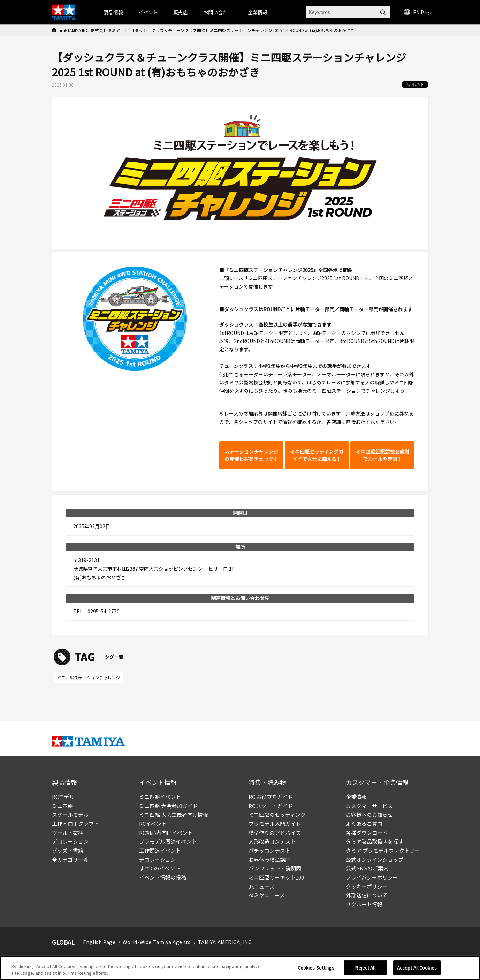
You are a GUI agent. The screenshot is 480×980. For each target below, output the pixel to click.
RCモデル (63, 797)
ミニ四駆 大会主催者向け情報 (174, 814)
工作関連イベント (160, 850)
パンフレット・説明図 (275, 868)
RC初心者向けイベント (166, 833)
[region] (240, 968)
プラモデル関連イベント (168, 841)
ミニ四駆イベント (160, 797)
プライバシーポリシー (372, 877)
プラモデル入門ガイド (275, 824)
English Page (99, 942)
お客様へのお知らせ (369, 814)
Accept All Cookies (417, 968)
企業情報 (356, 797)
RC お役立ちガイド (271, 797)
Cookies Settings (316, 968)
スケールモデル (70, 814)
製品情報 (113, 12)
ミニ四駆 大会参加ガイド (168, 806)
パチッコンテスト (269, 850)
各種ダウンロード (367, 833)
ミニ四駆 (62, 806)
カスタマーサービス (369, 806)
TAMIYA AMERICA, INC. (225, 942)
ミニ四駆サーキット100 (276, 877)
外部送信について (367, 895)
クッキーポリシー (367, 886)
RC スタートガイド (271, 806)
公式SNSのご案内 (367, 868)
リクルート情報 (364, 904)
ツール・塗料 (68, 833)
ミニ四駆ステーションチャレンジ (89, 677)
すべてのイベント (160, 868)
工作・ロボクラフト (75, 824)
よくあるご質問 (364, 824)
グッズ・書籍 (68, 850)
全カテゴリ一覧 (70, 859)
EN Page (418, 12)
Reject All (365, 968)
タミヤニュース (267, 895)
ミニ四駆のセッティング (277, 814)
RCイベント (153, 824)
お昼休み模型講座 (269, 859)
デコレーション (70, 841)
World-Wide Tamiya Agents (157, 942)
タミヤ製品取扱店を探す (375, 841)
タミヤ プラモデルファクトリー (383, 850)
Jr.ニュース (262, 886)
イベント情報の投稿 (163, 877)
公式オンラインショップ (375, 859)
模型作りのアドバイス (275, 833)
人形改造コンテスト (272, 841)
